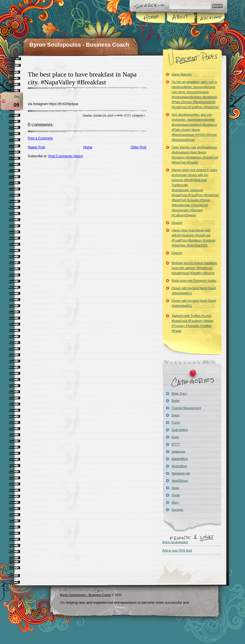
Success (177, 510)
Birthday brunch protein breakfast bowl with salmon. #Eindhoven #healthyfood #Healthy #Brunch (194, 268)
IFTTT (128, 115)
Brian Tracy (179, 393)
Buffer (176, 401)
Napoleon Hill (181, 473)
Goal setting (180, 430)
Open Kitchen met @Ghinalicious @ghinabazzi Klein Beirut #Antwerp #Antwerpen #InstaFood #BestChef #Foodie (195, 155)
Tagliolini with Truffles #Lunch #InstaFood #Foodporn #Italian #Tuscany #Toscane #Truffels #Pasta (193, 323)
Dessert (177, 223)
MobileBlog (179, 466)
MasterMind (180, 459)
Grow (175, 437)
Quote (176, 495)
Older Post (139, 147)
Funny (176, 422)
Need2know (180, 481)
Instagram (138, 115)
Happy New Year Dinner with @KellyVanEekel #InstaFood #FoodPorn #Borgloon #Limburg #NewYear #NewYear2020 (194, 238)
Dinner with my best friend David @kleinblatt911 (194, 291)
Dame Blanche (182, 74)
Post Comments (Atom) (66, 156)
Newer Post (37, 147)
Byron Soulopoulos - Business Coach (80, 45)
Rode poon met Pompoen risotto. (194, 281)
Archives (210, 18)
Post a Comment (40, 138)
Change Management (186, 408)
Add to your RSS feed (177, 550)
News (176, 488)
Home (151, 18)
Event (176, 415)
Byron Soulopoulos (175, 542)
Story (175, 502)
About (181, 18)
